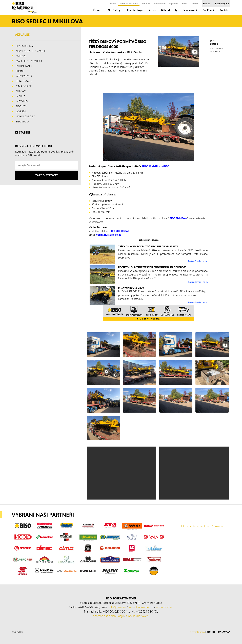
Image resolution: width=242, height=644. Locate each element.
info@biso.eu (117, 607)
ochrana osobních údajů (108, 616)
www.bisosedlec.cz (141, 607)
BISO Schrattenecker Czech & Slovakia (202, 526)
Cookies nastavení (138, 616)
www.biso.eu (165, 607)
